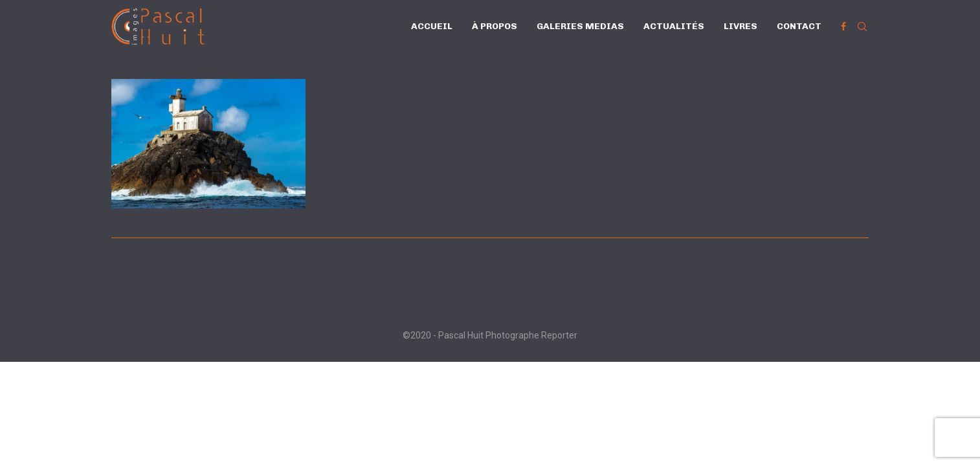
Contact (799, 26)
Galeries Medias (580, 26)
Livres (741, 26)
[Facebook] (843, 27)
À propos (495, 26)
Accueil (432, 26)
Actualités (674, 26)
